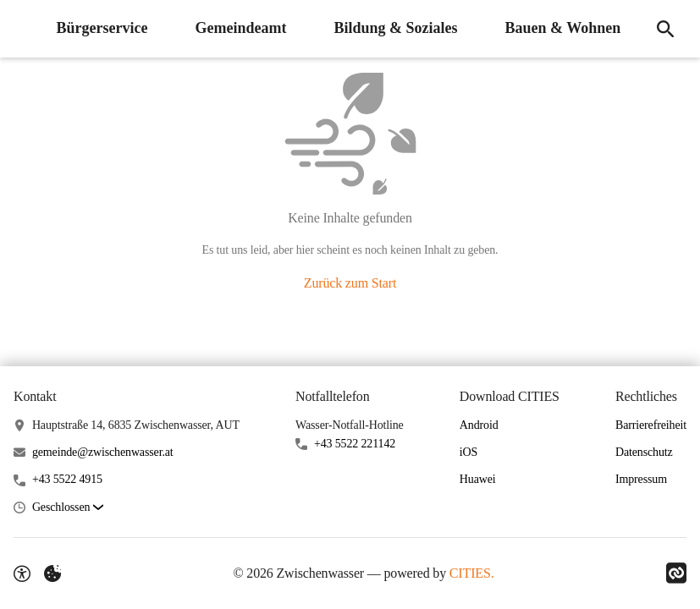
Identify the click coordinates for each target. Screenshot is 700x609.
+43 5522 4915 (67, 479)
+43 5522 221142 (355, 444)
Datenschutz (644, 452)
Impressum (641, 479)
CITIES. (472, 573)
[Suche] (664, 29)
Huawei (478, 479)
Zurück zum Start (350, 283)
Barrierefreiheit (651, 425)
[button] (68, 508)
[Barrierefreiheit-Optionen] (22, 573)
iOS (469, 452)
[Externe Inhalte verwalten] (52, 573)
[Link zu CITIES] (676, 573)
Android (479, 425)
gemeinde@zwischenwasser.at (103, 452)
